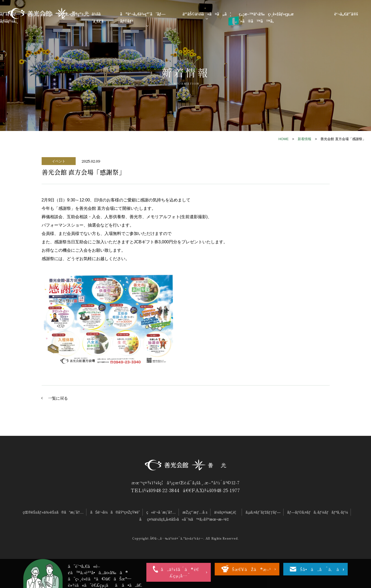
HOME (283, 139)
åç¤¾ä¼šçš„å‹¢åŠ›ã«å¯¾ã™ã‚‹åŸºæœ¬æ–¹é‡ (185, 519)
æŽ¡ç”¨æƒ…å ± (195, 512)
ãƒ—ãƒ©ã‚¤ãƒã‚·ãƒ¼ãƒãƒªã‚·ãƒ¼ (318, 512)
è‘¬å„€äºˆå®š (346, 14)
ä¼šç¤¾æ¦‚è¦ (227, 512)
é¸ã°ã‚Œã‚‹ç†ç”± (64, 14)
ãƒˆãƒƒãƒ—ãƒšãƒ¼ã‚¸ (10, 18)
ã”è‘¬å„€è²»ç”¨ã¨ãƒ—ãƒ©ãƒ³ (143, 18)
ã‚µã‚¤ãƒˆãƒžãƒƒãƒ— (263, 512)
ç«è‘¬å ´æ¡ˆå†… (161, 512)
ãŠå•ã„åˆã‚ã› (319, 569)
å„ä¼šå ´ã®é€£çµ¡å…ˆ (180, 572)
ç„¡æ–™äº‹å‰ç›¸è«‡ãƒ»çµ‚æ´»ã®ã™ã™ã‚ (266, 18)
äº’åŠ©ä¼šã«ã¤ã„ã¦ (207, 14)
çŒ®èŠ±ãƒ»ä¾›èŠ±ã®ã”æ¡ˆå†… (53, 512)
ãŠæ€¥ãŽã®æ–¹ (248, 569)
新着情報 (304, 139)
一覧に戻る (58, 398)
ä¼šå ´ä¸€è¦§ (98, 18)
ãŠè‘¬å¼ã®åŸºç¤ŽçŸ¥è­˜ (115, 512)
